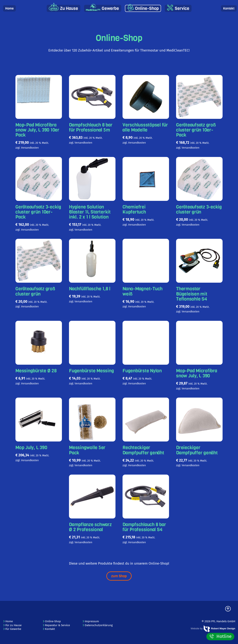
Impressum (91, 621)
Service (182, 8)
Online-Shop (147, 8)
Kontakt (229, 8)
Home (9, 8)
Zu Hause (69, 8)
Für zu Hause (12, 625)
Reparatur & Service (56, 625)
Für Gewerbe (12, 629)
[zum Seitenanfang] (228, 609)
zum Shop (119, 576)
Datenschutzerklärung (97, 625)
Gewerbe (110, 8)
